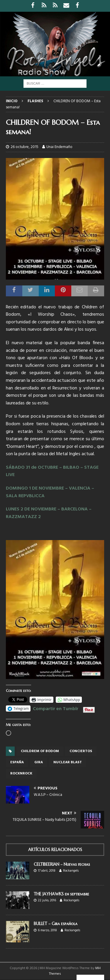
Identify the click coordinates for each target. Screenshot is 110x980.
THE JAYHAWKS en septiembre (61, 894)
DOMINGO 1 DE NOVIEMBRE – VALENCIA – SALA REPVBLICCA (50, 492)
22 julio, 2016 (47, 900)
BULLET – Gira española (56, 924)
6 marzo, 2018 (47, 930)
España (17, 762)
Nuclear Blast (68, 762)
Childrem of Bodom (40, 751)
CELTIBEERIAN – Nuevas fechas (62, 864)
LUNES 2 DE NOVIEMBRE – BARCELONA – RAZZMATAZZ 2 (49, 513)
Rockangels (71, 871)
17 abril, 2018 (47, 871)
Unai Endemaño (59, 147)
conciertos (81, 751)
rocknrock (21, 774)
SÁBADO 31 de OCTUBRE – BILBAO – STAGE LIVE (52, 471)
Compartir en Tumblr (56, 708)
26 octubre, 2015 (24, 147)
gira (39, 762)
